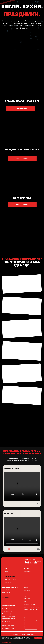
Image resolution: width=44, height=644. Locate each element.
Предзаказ (27, 571)
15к (9, 510)
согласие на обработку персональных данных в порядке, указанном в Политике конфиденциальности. (15, 641)
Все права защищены (8, 628)
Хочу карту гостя (10, 577)
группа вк (9, 520)
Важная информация (8, 626)
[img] (5, 510)
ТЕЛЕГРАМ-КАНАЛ (12, 475)
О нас (26, 593)
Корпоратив (6, 595)
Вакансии (27, 599)
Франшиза (27, 596)
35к (38, 510)
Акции (7, 574)
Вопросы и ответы (30, 604)
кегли (7, 569)
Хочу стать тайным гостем (32, 607)
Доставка (27, 574)
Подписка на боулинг (11, 579)
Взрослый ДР (6, 593)
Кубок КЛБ (8, 582)
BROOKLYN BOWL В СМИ (31, 610)
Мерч (26, 602)
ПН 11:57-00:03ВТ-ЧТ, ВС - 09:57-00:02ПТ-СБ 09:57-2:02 (33, 561)
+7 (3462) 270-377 (7, 611)
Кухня (27, 569)
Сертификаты (6, 598)
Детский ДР (6, 590)
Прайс (6, 571)
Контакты (27, 590)
